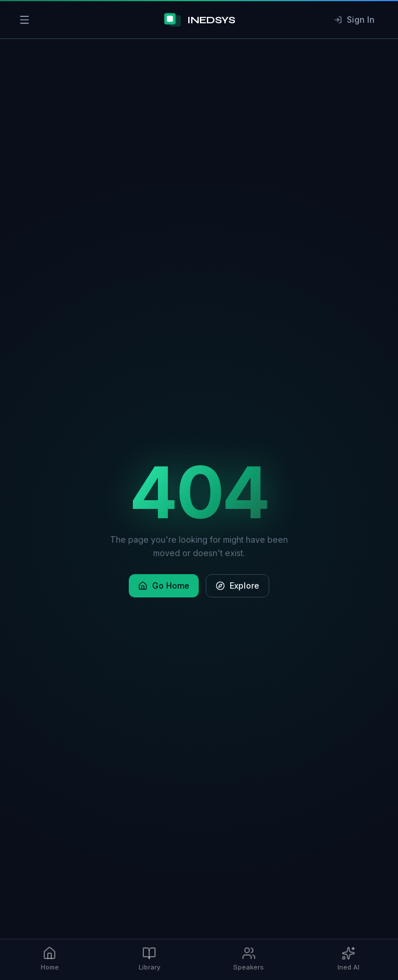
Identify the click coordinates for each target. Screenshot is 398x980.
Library (149, 959)
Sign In (354, 20)
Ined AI (348, 959)
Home (50, 959)
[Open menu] (24, 20)
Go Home (164, 585)
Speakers (249, 959)
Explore (237, 585)
